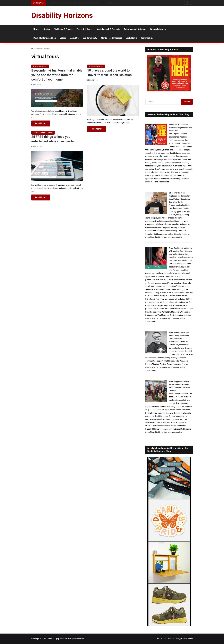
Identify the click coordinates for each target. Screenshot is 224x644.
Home (35, 49)
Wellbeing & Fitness (63, 29)
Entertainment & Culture (135, 29)
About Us (74, 38)
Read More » (41, 123)
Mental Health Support (111, 38)
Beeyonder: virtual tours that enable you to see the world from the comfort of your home (57, 75)
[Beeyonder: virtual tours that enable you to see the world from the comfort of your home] (57, 98)
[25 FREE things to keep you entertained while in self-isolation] (57, 166)
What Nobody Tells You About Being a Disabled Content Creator (179, 335)
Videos (63, 38)
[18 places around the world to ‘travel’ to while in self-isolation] (113, 100)
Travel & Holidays (85, 29)
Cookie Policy (187, 639)
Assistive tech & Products (108, 29)
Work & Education (158, 29)
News (36, 29)
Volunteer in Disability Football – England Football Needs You (181, 128)
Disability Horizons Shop (45, 38)
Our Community (90, 38)
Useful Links (131, 38)
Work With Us (147, 38)
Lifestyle (46, 29)
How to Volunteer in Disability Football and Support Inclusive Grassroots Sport (78, 3)
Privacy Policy (174, 639)
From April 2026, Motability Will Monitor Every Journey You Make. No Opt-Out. (181, 251)
